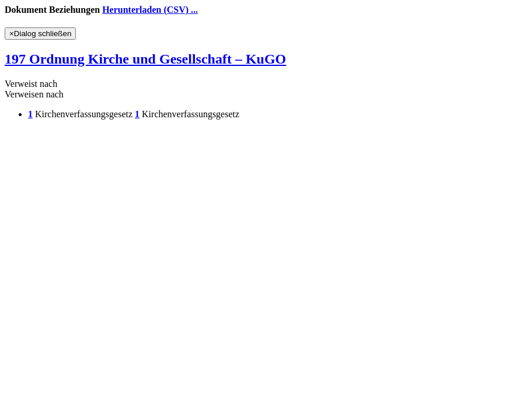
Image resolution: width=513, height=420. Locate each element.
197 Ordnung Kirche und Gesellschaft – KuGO (145, 59)
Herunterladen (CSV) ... (150, 10)
